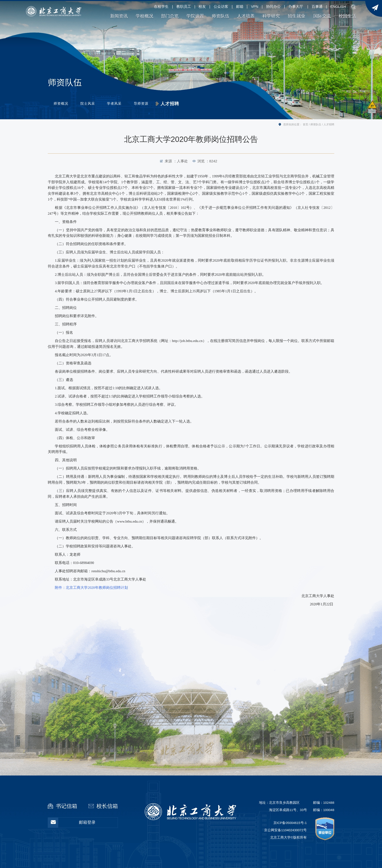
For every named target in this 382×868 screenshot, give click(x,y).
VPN (255, 7)
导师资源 (147, 104)
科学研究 (271, 16)
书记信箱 (67, 806)
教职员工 (184, 7)
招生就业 (296, 16)
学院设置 (195, 16)
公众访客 (221, 7)
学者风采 (119, 104)
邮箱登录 (72, 823)
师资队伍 (220, 16)
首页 (306, 124)
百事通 (317, 7)
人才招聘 (177, 104)
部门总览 (170, 16)
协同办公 (273, 7)
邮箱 (240, 7)
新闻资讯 (119, 16)
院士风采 (90, 104)
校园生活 (347, 16)
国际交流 (322, 16)
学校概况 (144, 16)
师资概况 (61, 104)
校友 (202, 7)
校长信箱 (107, 806)
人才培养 (246, 16)
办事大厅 (296, 7)
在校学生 (161, 7)
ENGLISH (338, 7)
